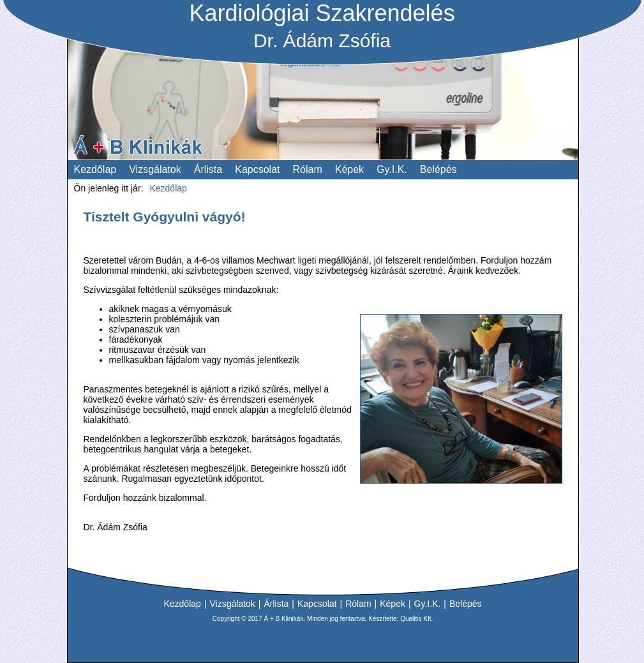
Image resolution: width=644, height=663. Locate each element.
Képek (393, 604)
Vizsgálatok (232, 604)
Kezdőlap (182, 604)
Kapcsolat (317, 604)
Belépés (466, 604)
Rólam (358, 604)
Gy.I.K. (428, 604)
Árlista (276, 604)
